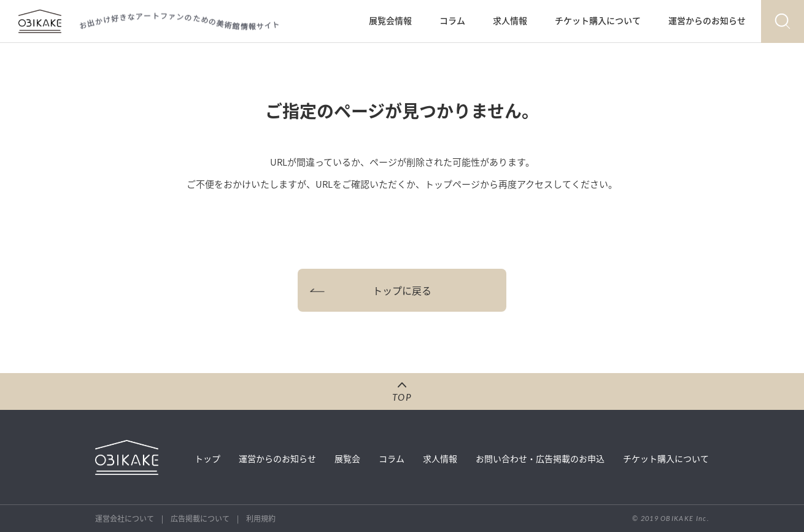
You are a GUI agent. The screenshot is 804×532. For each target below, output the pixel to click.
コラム (452, 20)
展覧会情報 (390, 20)
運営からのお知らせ (707, 20)
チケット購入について (598, 20)
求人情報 (510, 20)
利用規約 (261, 519)
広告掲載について (200, 519)
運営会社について (125, 519)
